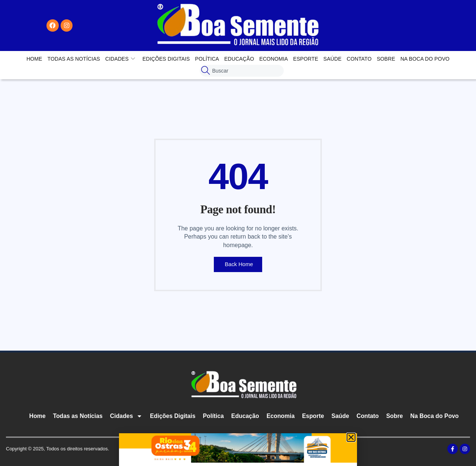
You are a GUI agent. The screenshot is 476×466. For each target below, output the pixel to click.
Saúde (333, 59)
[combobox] (242, 71)
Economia (274, 59)
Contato (359, 59)
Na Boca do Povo (425, 59)
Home (34, 59)
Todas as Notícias (74, 59)
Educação (239, 59)
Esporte (305, 59)
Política (207, 59)
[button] (351, 437)
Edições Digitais (166, 59)
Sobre (386, 59)
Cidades (120, 59)
